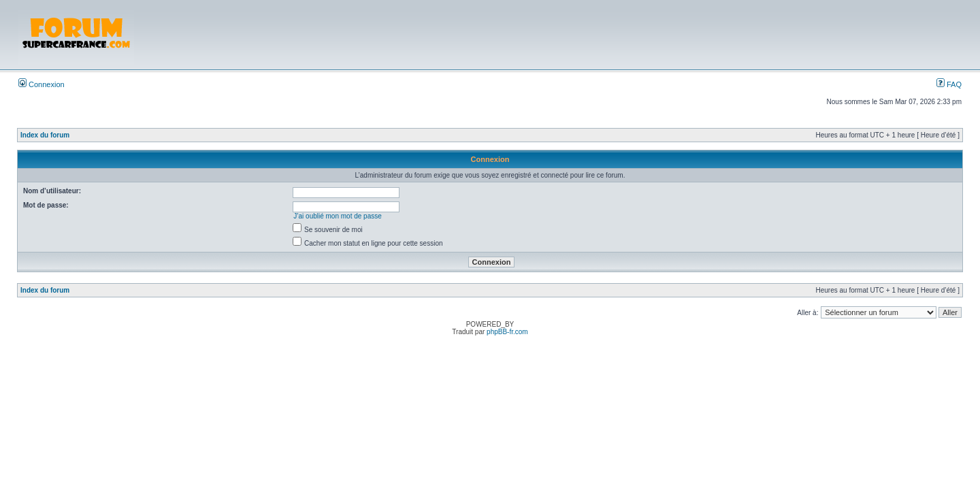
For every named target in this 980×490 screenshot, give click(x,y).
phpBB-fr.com (507, 332)
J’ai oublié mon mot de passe (338, 216)
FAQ (949, 84)
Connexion (42, 84)
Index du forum (45, 135)
